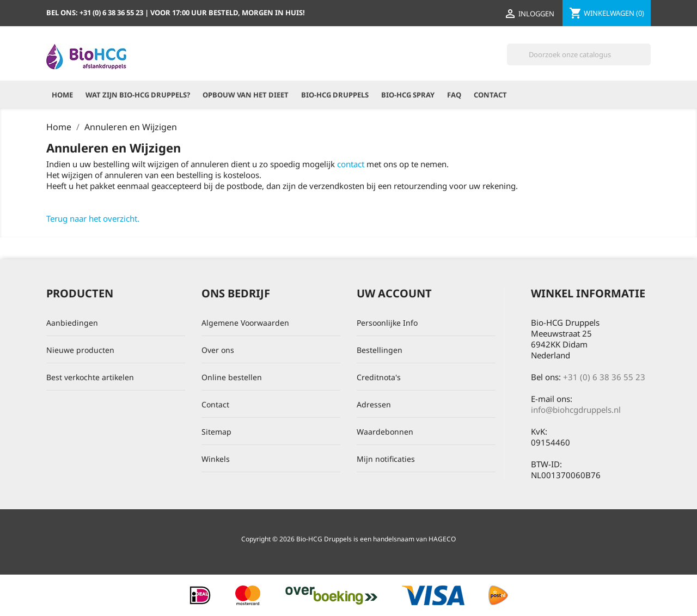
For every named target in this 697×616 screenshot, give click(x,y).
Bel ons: (96, 13)
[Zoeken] (579, 54)
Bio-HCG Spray (408, 95)
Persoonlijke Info (387, 323)
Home (62, 95)
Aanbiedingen (72, 323)
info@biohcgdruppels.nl (576, 410)
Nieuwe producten (80, 350)
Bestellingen (380, 350)
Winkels (216, 459)
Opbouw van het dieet (246, 95)
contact (351, 164)
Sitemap (216, 432)
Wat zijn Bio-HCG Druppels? (138, 95)
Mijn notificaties (386, 459)
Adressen (374, 404)
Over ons (218, 350)
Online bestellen (232, 377)
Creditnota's (379, 377)
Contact (490, 95)
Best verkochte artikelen (90, 377)
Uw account (394, 293)
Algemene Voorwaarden (245, 323)
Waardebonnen (385, 432)
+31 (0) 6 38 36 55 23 (604, 377)
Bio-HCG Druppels (335, 95)
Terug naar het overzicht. (93, 218)
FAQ (454, 95)
